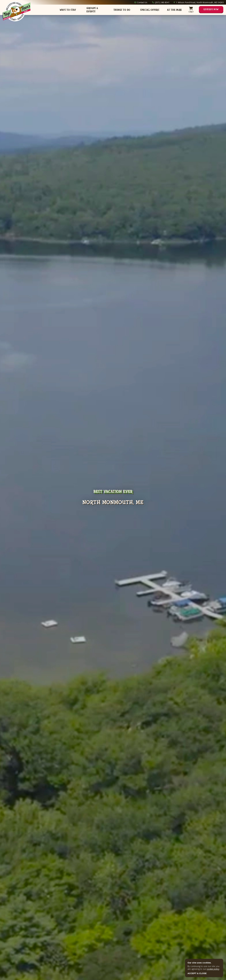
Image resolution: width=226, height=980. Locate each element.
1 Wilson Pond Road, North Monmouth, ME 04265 (200, 2)
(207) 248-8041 (162, 2)
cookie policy (213, 969)
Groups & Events (92, 10)
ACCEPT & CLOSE (197, 973)
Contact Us (142, 2)
